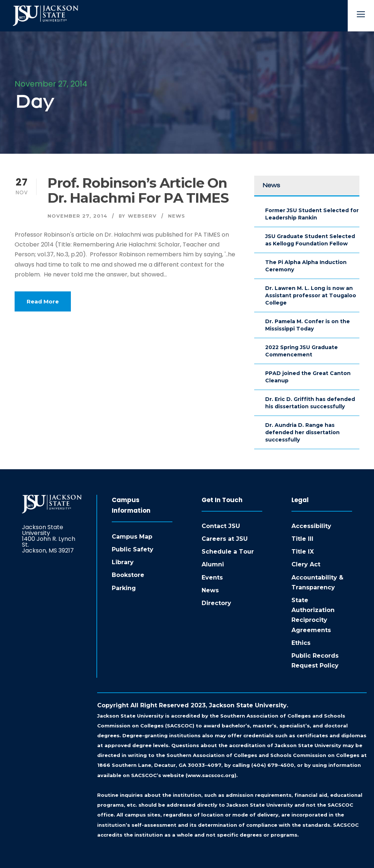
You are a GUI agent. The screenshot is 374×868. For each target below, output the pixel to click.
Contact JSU (221, 526)
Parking (124, 588)
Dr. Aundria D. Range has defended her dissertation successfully (302, 432)
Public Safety (133, 549)
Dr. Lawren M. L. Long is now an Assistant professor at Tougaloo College (311, 295)
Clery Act (306, 564)
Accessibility (311, 526)
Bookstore (128, 575)
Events (212, 578)
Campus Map (132, 537)
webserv (142, 216)
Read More (43, 301)
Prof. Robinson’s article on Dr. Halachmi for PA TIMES (138, 190)
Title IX (303, 552)
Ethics (301, 643)
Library (123, 562)
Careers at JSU (225, 539)
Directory (216, 603)
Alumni (213, 564)
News (177, 216)
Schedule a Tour (228, 552)
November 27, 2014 (77, 216)
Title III (302, 539)
